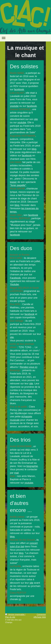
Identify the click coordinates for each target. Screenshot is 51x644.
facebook (19, 89)
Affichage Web (40, 617)
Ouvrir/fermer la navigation (26, 38)
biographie (32, 466)
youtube (14, 106)
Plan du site (10, 617)
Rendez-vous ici (29, 367)
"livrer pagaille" (18, 185)
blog (34, 149)
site (36, 119)
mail (16, 473)
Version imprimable (15, 614)
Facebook (15, 278)
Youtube (14, 284)
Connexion (41, 614)
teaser (13, 182)
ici (20, 599)
